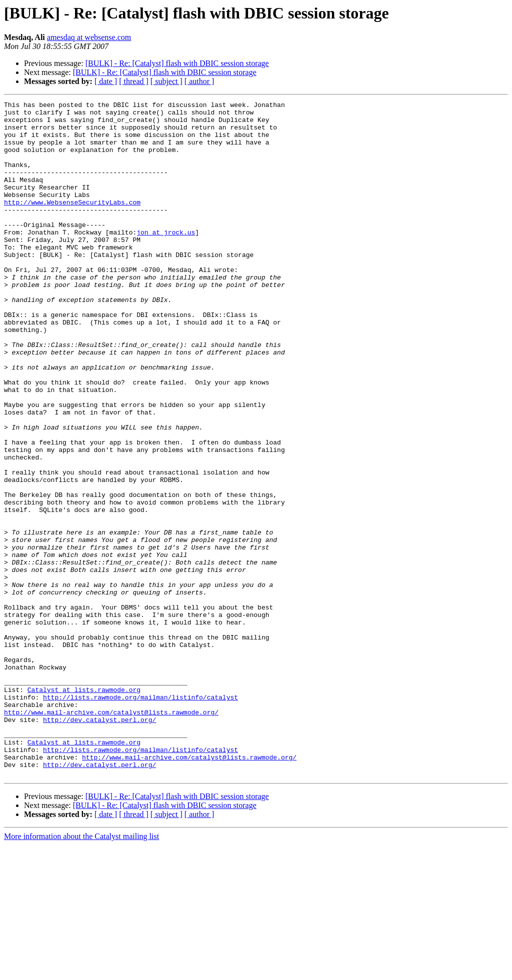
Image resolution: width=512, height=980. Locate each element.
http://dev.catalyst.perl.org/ (99, 844)
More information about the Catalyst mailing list (81, 971)
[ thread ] (134, 81)
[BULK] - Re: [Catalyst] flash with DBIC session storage (177, 63)
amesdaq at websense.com (89, 37)
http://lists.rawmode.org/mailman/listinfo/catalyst (140, 817)
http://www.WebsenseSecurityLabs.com (72, 223)
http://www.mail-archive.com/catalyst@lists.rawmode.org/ (111, 835)
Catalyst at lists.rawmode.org (84, 808)
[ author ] (199, 81)
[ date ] (106, 81)
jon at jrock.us (166, 259)
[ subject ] (166, 81)
